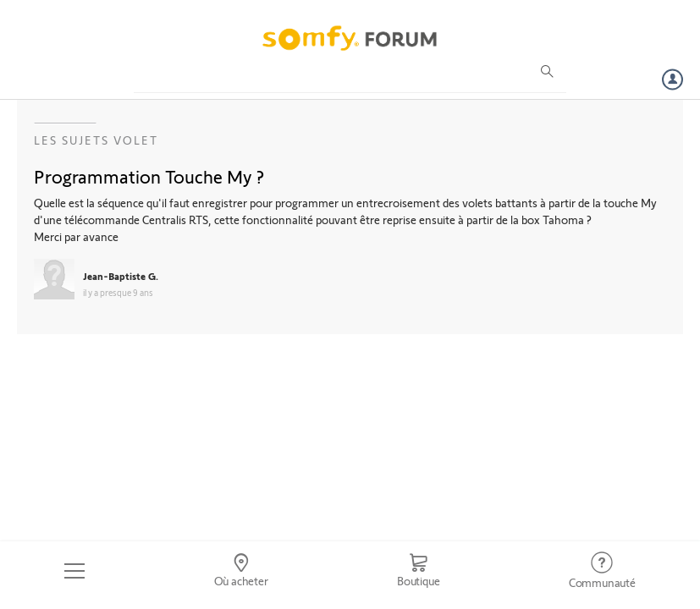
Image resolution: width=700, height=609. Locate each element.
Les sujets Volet (96, 140)
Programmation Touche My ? (149, 176)
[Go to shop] (419, 571)
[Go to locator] (240, 571)
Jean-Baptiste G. (121, 276)
